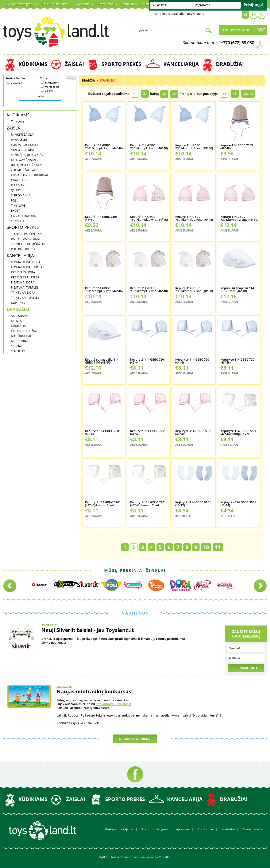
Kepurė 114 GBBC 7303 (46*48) (237, 147)
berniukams (52, 83)
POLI (14, 200)
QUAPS (16, 190)
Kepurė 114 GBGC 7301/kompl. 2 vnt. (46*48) (194, 218)
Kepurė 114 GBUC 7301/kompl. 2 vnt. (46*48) (149, 290)
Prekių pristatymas (55, 4)
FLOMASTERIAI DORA (26, 262)
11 (218, 547)
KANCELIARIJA (181, 64)
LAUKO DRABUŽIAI (24, 331)
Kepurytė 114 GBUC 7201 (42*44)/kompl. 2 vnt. (238, 433)
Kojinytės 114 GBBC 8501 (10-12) (193, 504)
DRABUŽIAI (230, 64)
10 (206, 547)
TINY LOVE (18, 205)
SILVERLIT (18, 221)
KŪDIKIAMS (33, 64)
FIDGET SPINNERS (23, 216)
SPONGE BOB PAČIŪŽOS (28, 244)
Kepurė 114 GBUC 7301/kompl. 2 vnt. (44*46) (104, 290)
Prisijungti (254, 5)
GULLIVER (16, 83)
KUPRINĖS (18, 303)
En (254, 14)
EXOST (16, 211)
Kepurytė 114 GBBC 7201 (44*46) (193, 361)
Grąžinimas (105, 4)
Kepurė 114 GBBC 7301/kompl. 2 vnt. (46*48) (149, 147)
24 (224, 94)
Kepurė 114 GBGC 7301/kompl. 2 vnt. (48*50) (239, 218)
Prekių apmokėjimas (20, 4)
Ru (262, 14)
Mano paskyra (253, 829)
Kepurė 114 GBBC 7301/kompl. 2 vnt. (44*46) (104, 147)
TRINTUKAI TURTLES (25, 298)
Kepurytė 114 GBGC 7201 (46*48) (193, 433)
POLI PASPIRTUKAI (24, 249)
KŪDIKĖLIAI (19, 326)
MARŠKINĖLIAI (21, 336)
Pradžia (88, 80)
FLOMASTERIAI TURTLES (28, 267)
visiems (49, 91)
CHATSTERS (19, 180)
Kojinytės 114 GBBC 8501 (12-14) (238, 504)
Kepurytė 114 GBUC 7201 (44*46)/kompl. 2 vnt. (103, 504)
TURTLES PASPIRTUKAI (27, 234)
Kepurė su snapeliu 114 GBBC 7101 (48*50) (102, 361)
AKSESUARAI (20, 316)
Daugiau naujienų (135, 739)
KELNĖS (16, 321)
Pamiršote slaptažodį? (169, 14)
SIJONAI (16, 346)
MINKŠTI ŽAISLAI (23, 134)
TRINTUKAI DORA (23, 292)
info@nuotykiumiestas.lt (114, 704)
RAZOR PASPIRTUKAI (25, 239)
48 (235, 94)
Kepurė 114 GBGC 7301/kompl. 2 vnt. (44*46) (149, 218)
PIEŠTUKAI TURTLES (25, 287)
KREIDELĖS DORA (23, 272)
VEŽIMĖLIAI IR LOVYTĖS (27, 155)
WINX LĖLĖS (19, 140)
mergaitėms (52, 87)
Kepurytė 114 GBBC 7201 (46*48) (238, 361)
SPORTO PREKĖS (121, 64)
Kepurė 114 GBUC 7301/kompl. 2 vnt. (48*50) (194, 290)
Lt (246, 14)
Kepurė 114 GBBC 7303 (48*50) (101, 218)
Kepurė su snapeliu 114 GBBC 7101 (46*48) (237, 290)
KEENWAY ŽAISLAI (24, 160)
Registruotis (196, 14)
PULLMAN (18, 185)
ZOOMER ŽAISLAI (23, 170)
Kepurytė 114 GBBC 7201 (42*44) (148, 361)
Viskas (248, 94)
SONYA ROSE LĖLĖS (25, 145)
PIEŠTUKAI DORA (23, 282)
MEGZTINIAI (19, 341)
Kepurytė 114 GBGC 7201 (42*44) (103, 433)
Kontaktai (128, 4)
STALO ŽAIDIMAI (22, 150)
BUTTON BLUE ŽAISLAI (27, 165)
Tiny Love (18, 121)
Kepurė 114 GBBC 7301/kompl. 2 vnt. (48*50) (194, 147)
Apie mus (83, 4)
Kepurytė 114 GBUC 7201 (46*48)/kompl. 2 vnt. (148, 504)
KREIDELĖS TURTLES (25, 277)
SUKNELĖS (18, 351)
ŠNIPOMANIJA (21, 195)
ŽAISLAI (74, 64)
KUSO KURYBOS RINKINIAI (29, 175)
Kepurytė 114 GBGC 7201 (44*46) (148, 433)
